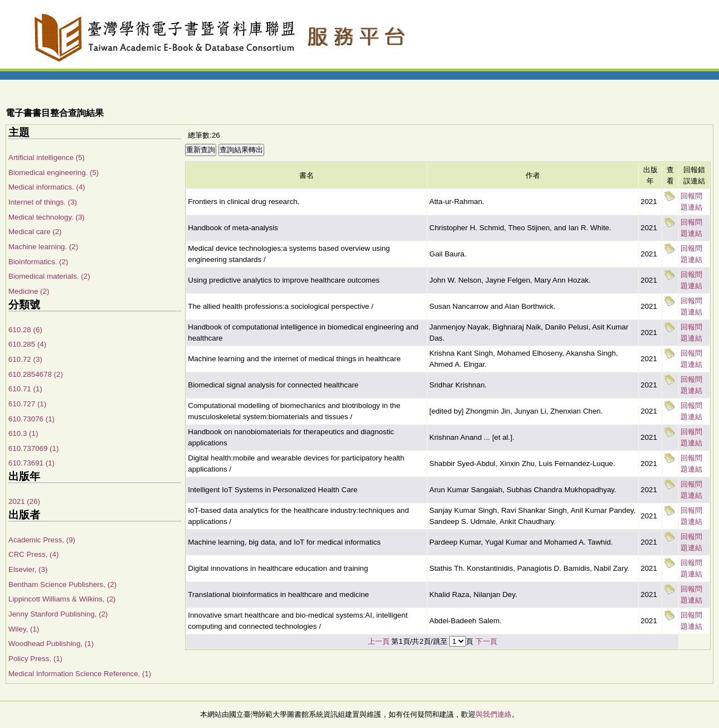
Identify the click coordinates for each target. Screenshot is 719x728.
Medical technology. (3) (47, 217)
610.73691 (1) (31, 463)
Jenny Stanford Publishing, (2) (58, 614)
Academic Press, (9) (42, 540)
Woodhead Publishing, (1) (51, 644)
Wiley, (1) (24, 629)
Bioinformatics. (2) (38, 262)
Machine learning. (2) (43, 247)
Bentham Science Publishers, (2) (62, 584)
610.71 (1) (25, 389)
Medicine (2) (29, 291)
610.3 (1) (23, 433)
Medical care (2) (35, 232)
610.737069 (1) (33, 448)
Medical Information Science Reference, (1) (80, 674)
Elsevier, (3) (28, 569)
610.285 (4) (27, 344)
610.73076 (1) (31, 419)
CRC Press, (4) (33, 554)
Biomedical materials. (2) (49, 276)
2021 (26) (24, 501)
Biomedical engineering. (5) (54, 173)
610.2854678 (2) (36, 374)
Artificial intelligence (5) (47, 157)
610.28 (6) (25, 330)
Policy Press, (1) (35, 659)
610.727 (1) (27, 404)
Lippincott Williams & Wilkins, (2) (62, 599)
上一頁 (379, 641)
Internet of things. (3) (43, 202)
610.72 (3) (25, 359)
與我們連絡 (494, 714)
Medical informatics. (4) (47, 187)
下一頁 (486, 641)
